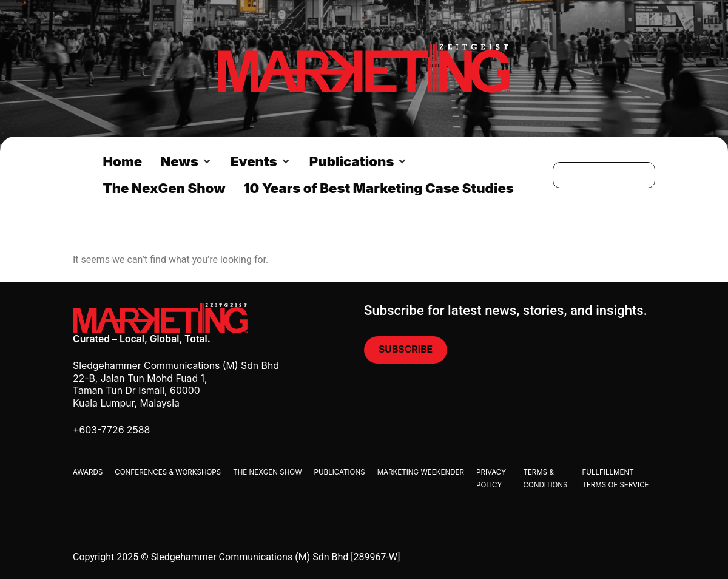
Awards (88, 472)
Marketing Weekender (421, 472)
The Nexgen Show (267, 472)
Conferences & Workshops (168, 472)
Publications (340, 472)
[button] (186, 161)
